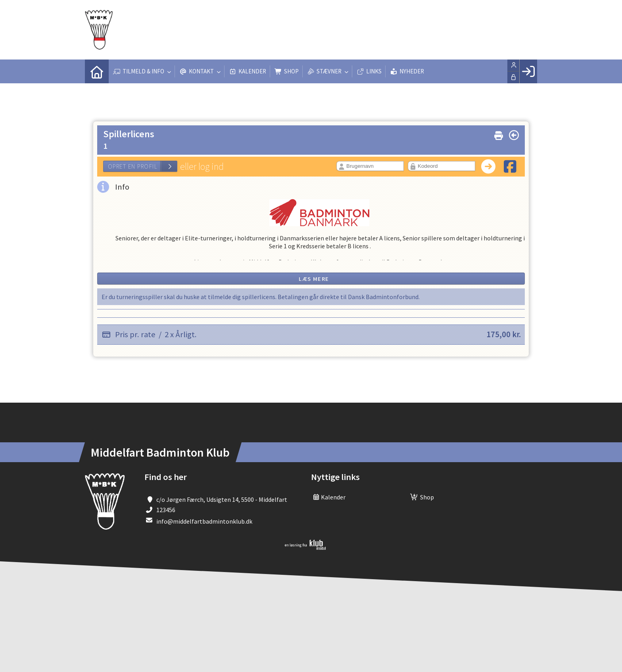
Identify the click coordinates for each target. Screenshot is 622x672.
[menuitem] (97, 71)
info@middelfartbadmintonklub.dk (204, 521)
